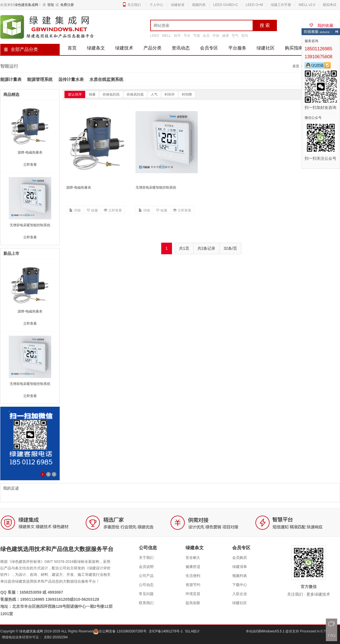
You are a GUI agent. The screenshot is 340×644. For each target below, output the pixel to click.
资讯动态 (181, 48)
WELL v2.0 (307, 5)
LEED (155, 36)
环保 (216, 36)
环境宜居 (193, 594)
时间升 (170, 94)
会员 (206, 36)
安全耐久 (193, 558)
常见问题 (146, 594)
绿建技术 (124, 48)
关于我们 (146, 558)
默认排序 (75, 94)
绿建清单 (240, 567)
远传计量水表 (71, 79)
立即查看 (113, 210)
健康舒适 (193, 567)
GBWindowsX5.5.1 (271, 631)
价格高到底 (135, 94)
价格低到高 (111, 94)
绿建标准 (178, 5)
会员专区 (209, 48)
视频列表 (199, 5)
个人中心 (156, 5)
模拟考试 (330, 5)
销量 (92, 94)
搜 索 (265, 25)
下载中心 (240, 585)
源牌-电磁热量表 (79, 188)
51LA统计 (192, 631)
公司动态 (146, 585)
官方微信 (309, 587)
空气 (235, 36)
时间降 (187, 94)
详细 (75, 210)
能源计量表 (11, 79)
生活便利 (193, 576)
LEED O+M (254, 5)
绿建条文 (96, 48)
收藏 (92, 210)
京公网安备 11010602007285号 (120, 631)
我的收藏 (321, 25)
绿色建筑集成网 (26, 5)
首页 (72, 48)
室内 (245, 36)
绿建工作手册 (281, 5)
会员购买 (240, 558)
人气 (154, 94)
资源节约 (193, 585)
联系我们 (146, 603)
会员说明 (146, 567)
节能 (197, 36)
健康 (225, 36)
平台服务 (237, 48)
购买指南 (294, 48)
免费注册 (67, 5)
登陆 (51, 5)
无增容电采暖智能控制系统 (156, 188)
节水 (187, 36)
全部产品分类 (21, 49)
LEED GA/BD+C (226, 5)
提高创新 (193, 603)
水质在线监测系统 (106, 79)
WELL (166, 36)
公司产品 (146, 576)
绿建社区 (266, 48)
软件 (177, 36)
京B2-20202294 (56, 637)
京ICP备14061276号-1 (166, 631)
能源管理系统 (40, 79)
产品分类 (152, 48)
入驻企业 (240, 594)
